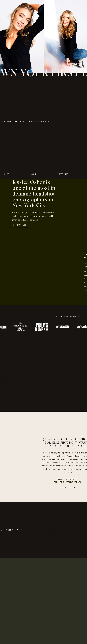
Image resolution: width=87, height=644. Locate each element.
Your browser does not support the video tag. (48, 121)
